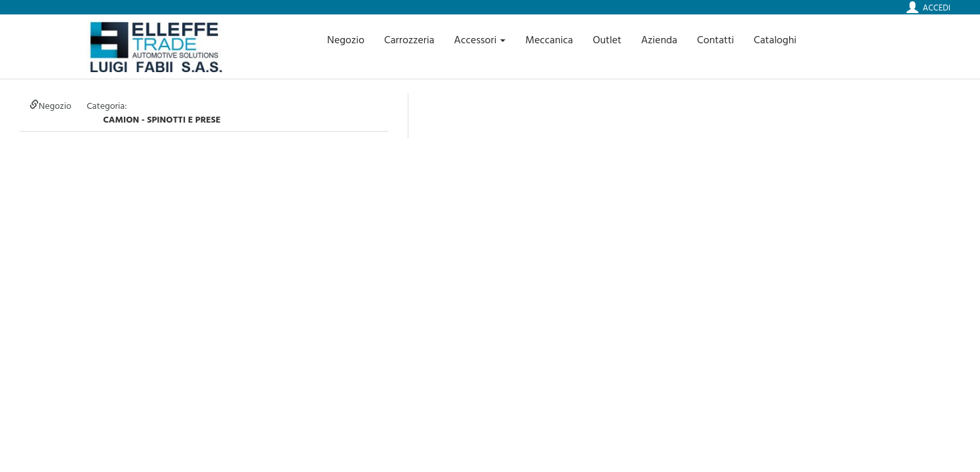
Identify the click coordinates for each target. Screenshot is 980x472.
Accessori (480, 39)
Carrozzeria (409, 39)
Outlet (607, 39)
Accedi (937, 7)
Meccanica (549, 39)
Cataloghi (775, 39)
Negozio (346, 39)
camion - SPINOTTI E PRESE (162, 119)
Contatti (715, 39)
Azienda (659, 39)
